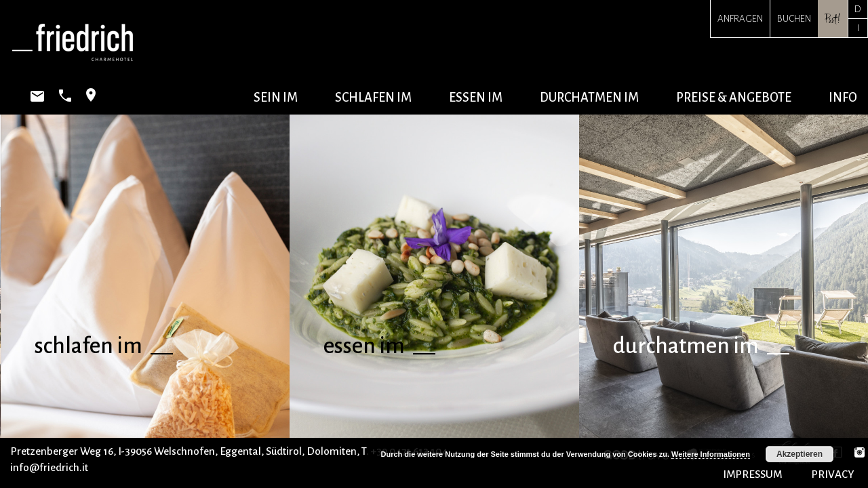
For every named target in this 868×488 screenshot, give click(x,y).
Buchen (794, 19)
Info (843, 98)
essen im (476, 98)
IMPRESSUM (752, 474)
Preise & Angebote (734, 98)
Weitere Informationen (711, 454)
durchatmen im (589, 98)
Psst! (833, 18)
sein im (276, 98)
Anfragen (740, 19)
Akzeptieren (800, 454)
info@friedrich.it (49, 467)
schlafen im (373, 98)
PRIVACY (833, 474)
